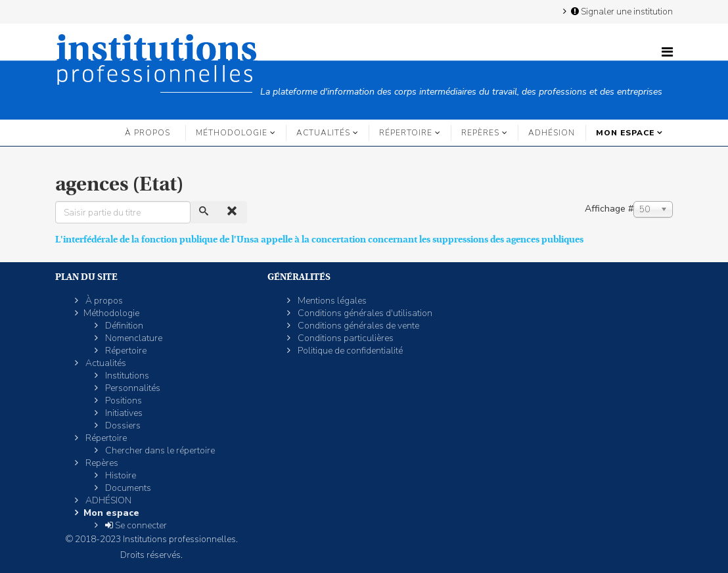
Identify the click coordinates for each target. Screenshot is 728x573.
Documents (127, 488)
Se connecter (135, 525)
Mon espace (625, 133)
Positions (123, 401)
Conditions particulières (345, 338)
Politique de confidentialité (349, 351)
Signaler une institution (621, 11)
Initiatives (123, 413)
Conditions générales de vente (357, 326)
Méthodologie (232, 133)
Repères (480, 133)
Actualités (323, 133)
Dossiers (122, 425)
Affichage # (609, 209)
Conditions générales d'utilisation (364, 313)
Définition (123, 326)
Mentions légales (331, 301)
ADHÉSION (552, 133)
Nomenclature (133, 338)
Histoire (120, 475)
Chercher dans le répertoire (159, 450)
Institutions (126, 376)
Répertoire (406, 133)
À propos (148, 133)
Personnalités (132, 388)
